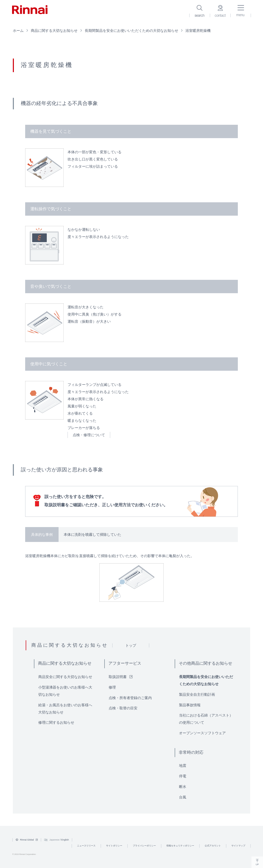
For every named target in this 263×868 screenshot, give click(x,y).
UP (257, 862)
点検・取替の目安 (123, 708)
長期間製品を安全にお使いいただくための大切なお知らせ (131, 31)
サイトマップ (238, 846)
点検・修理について (89, 435)
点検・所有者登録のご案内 (130, 698)
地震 (183, 766)
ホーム (18, 31)
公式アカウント (213, 846)
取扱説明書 (121, 677)
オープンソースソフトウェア (202, 733)
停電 (183, 776)
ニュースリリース (86, 846)
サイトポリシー (114, 846)
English (65, 840)
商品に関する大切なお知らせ (54, 31)
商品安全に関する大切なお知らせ (65, 677)
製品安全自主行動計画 (197, 694)
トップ (131, 645)
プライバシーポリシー (144, 846)
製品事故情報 (190, 705)
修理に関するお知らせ (56, 722)
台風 (183, 797)
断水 (183, 787)
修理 (112, 687)
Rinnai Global (27, 840)
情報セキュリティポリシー (180, 846)
